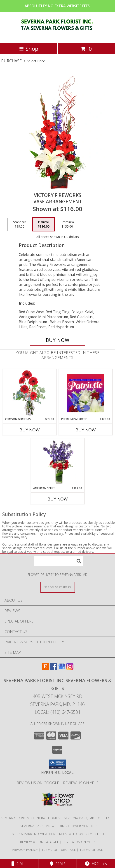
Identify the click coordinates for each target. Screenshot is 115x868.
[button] (57, 764)
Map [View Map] (57, 864)
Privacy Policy (25, 850)
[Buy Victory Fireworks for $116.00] (57, 340)
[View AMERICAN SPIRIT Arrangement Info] (57, 462)
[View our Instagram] (70, 669)
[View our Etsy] (45, 669)
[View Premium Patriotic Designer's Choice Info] (86, 393)
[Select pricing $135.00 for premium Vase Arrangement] (67, 224)
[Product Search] (59, 561)
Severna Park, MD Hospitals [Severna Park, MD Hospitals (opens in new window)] (89, 818)
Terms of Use (92, 850)
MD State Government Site (83, 834)
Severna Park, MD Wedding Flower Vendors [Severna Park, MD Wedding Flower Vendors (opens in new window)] (59, 826)
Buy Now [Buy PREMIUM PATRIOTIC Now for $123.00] (86, 430)
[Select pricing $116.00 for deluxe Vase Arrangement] (44, 224)
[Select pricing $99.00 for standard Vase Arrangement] (20, 224)
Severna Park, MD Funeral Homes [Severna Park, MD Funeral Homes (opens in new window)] (31, 818)
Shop (29, 49)
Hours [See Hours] (96, 864)
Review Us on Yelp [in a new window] (81, 783)
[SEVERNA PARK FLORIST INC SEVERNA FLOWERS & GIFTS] (57, 37)
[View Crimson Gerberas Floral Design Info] (29, 393)
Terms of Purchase (59, 850)
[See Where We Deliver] (58, 587)
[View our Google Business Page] (62, 669)
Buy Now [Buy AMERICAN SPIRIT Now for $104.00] (58, 499)
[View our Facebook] (54, 669)
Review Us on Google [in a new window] (38, 783)
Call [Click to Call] (19, 864)
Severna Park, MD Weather (32, 834)
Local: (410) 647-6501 (58, 712)
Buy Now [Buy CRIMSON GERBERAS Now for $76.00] (30, 430)
